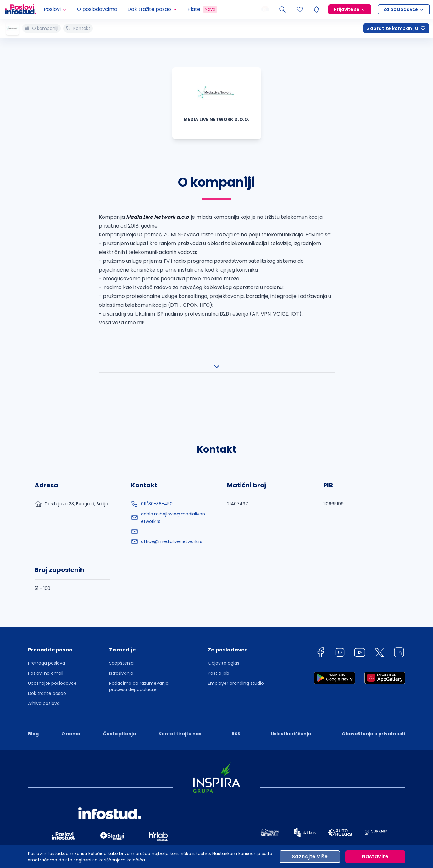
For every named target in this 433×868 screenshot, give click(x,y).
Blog (33, 688)
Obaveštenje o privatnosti (374, 688)
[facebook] (320, 608)
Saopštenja (121, 618)
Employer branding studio (236, 638)
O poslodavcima (97, 9)
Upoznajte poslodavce (52, 638)
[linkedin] (399, 608)
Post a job (219, 628)
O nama (71, 688)
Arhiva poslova (44, 658)
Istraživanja (121, 628)
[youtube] (360, 608)
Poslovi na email (46, 628)
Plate (202, 9)
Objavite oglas (224, 618)
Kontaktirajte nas (180, 688)
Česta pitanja (119, 688)
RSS (236, 688)
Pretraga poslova (47, 618)
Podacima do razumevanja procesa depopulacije (139, 641)
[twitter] (379, 608)
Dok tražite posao (47, 648)
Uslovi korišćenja (291, 688)
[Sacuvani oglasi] (300, 9)
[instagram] (340, 608)
